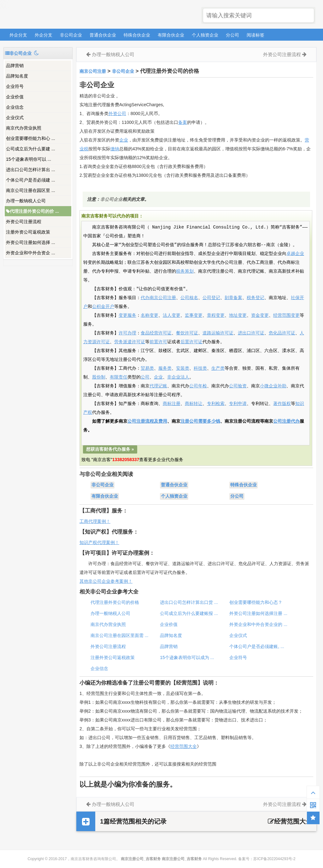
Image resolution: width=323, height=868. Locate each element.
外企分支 (18, 35)
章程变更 (216, 315)
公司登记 (211, 298)
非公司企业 (71, 35)
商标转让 (194, 404)
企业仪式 (15, 118)
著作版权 (282, 404)
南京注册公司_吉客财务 (50, 15)
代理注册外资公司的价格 (115, 602)
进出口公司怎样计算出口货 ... (189, 602)
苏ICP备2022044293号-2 (274, 859)
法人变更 (172, 315)
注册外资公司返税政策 (28, 232)
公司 (145, 377)
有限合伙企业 (171, 35)
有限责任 (119, 377)
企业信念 (15, 107)
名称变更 (150, 315)
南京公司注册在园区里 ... (31, 190)
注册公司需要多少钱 (200, 421)
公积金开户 (103, 307)
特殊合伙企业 (137, 35)
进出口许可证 (251, 333)
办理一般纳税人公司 (26, 201)
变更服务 (127, 315)
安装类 (183, 368)
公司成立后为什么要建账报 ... (189, 613)
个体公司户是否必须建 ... (31, 180)
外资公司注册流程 (24, 222)
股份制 (99, 377)
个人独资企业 (205, 35)
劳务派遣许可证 (130, 342)
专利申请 (238, 404)
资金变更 (260, 315)
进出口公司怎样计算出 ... (31, 170)
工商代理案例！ (95, 521)
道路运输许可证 (218, 333)
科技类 (200, 368)
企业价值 (15, 97)
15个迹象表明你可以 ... (29, 159)
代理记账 (158, 386)
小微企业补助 (273, 386)
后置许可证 (191, 342)
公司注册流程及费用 (147, 421)
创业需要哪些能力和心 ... (31, 138)
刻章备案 (233, 298)
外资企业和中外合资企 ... (31, 253)
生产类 (218, 368)
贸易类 (147, 368)
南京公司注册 (93, 71)
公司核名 (189, 298)
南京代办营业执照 (24, 128)
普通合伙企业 (103, 35)
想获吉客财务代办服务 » (110, 449)
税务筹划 (185, 271)
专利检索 (216, 404)
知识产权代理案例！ (99, 542)
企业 (124, 140)
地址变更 (238, 315)
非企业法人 (178, 377)
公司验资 (238, 386)
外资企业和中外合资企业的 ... (258, 624)
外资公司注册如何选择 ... (31, 242)
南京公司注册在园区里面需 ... (120, 635)
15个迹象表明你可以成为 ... (187, 657)
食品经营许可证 (156, 333)
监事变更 (194, 315)
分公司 (232, 35)
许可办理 (127, 333)
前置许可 (158, 342)
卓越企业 (295, 254)
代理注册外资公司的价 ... (32, 211)
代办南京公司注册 (158, 298)
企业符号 (15, 86)
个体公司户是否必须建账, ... (257, 646)
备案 (183, 122)
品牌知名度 (17, 76)
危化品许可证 (282, 333)
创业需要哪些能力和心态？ (256, 602)
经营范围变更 (286, 315)
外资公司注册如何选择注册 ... (258, 613)
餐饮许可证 (187, 333)
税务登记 (255, 298)
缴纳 (115, 149)
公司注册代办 (286, 421)
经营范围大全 (184, 746)
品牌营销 (15, 66)
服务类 (165, 368)
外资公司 (117, 113)
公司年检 (198, 386)
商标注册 (172, 404)
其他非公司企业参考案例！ (106, 581)
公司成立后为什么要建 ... (31, 149)
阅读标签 (255, 35)
